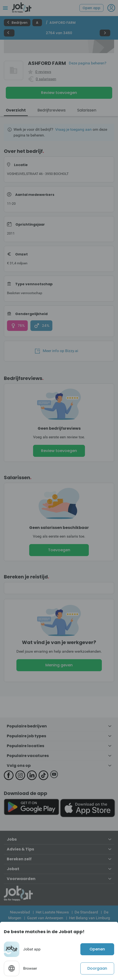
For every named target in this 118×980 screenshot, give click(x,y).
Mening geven (59, 665)
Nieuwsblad (20, 912)
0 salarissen (46, 79)
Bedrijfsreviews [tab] (52, 110)
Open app (91, 8)
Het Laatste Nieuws (52, 912)
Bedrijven (17, 23)
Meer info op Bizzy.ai (57, 351)
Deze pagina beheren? (88, 63)
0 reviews (43, 72)
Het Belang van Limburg (90, 918)
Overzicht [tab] (16, 110)
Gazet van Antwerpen (45, 918)
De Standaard (86, 912)
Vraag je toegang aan (73, 129)
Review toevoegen (59, 93)
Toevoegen (59, 550)
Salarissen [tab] (87, 110)
